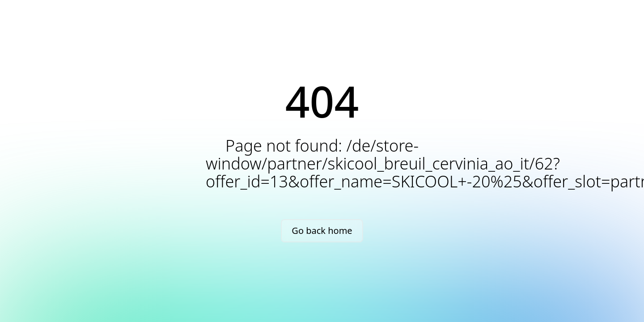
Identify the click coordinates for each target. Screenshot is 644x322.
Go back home (322, 231)
